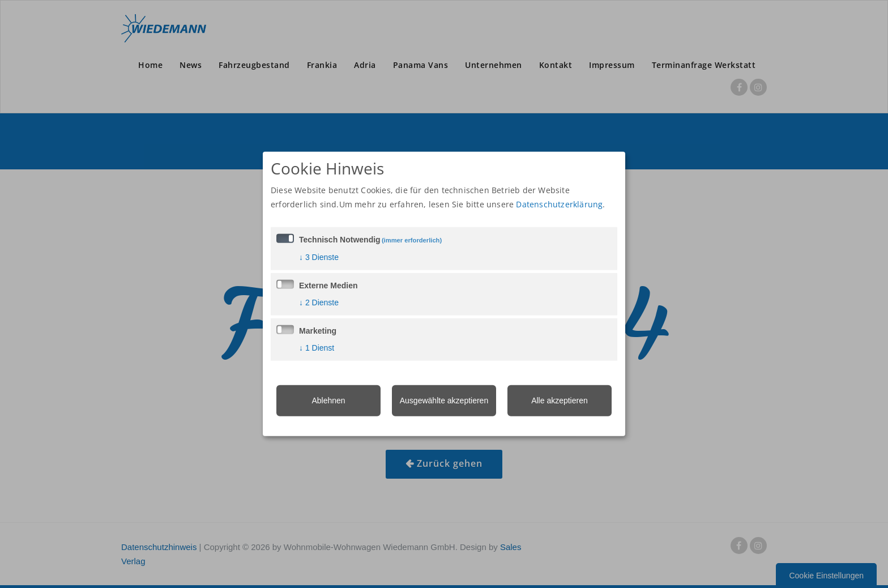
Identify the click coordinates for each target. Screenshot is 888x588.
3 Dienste (319, 257)
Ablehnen (328, 400)
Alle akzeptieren (560, 400)
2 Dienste (319, 302)
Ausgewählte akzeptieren (444, 400)
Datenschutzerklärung (559, 204)
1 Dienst (317, 347)
